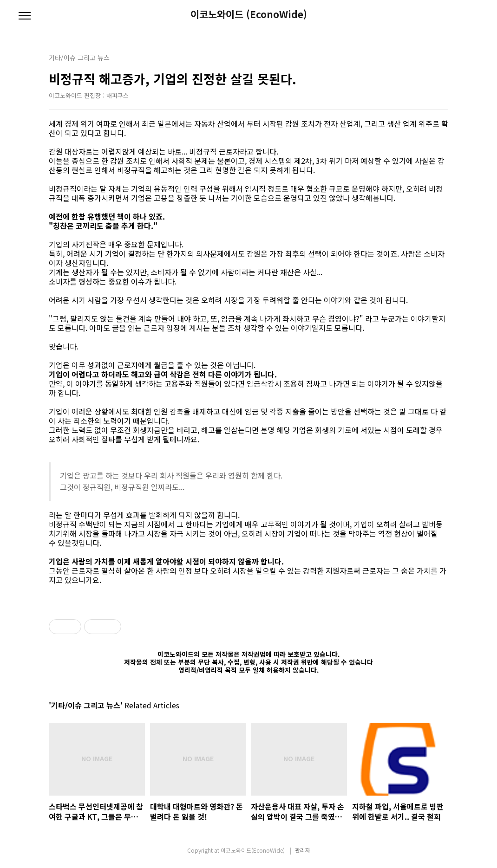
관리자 (303, 850)
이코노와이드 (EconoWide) (249, 14)
